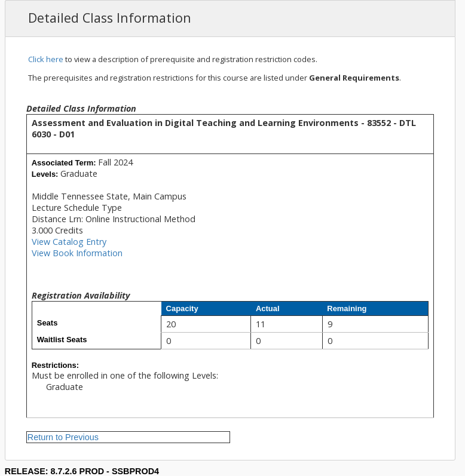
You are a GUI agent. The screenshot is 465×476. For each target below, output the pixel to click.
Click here (46, 59)
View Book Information (77, 253)
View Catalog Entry (69, 242)
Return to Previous (63, 437)
